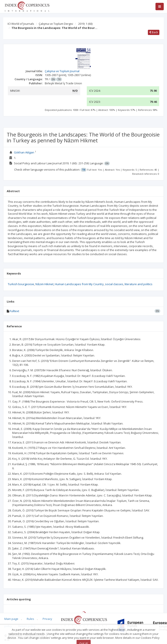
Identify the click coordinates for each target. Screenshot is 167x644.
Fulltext (14, 311)
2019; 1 (85, 24)
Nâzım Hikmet (44, 284)
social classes (114, 284)
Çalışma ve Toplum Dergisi (56, 24)
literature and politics (139, 284)
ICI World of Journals (21, 24)
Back (154, 32)
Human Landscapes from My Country (79, 284)
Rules (30, 619)
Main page (11, 619)
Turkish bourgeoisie (21, 284)
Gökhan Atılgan (24, 152)
